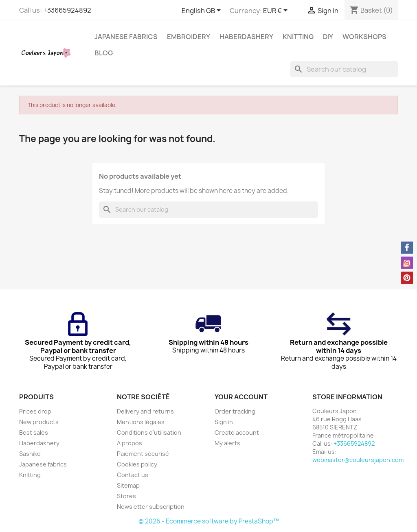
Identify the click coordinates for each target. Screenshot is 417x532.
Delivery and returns (145, 411)
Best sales (34, 432)
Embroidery (189, 37)
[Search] (344, 69)
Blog (104, 53)
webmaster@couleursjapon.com (358, 460)
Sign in (224, 422)
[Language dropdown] (203, 11)
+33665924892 (67, 10)
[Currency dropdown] (277, 11)
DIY (328, 37)
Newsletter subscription (151, 507)
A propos (129, 443)
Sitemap (128, 485)
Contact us (133, 475)
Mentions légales (141, 422)
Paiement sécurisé (143, 454)
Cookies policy (137, 464)
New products (39, 422)
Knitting (298, 37)
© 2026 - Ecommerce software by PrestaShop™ (209, 521)
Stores (126, 496)
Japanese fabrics (126, 37)
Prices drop (35, 411)
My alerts (227, 443)
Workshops (364, 37)
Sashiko (30, 454)
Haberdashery (246, 37)
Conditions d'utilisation (149, 432)
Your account (241, 397)
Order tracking (235, 411)
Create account (237, 432)
